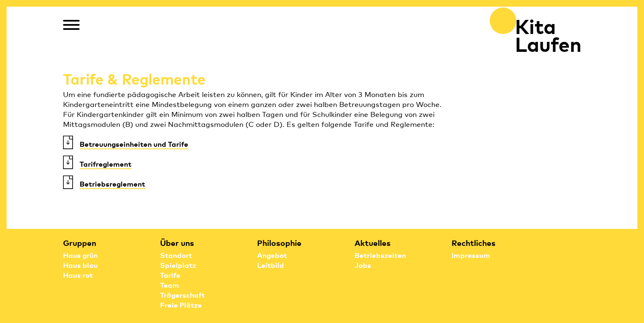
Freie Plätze (181, 305)
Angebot (272, 255)
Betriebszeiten (380, 255)
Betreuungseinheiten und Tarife (134, 144)
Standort (176, 255)
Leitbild (271, 265)
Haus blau (80, 265)
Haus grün (80, 255)
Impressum (471, 255)
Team (170, 285)
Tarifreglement (106, 164)
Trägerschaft (182, 295)
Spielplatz (178, 265)
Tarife (170, 275)
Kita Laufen (548, 34)
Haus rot (78, 275)
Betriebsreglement (112, 183)
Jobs (363, 265)
